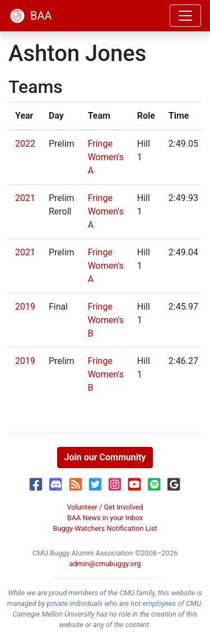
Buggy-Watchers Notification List (105, 528)
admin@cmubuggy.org (105, 564)
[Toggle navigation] (185, 16)
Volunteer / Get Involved (105, 507)
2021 (25, 198)
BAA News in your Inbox (105, 518)
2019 (25, 307)
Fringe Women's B (106, 320)
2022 (25, 144)
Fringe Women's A (106, 157)
